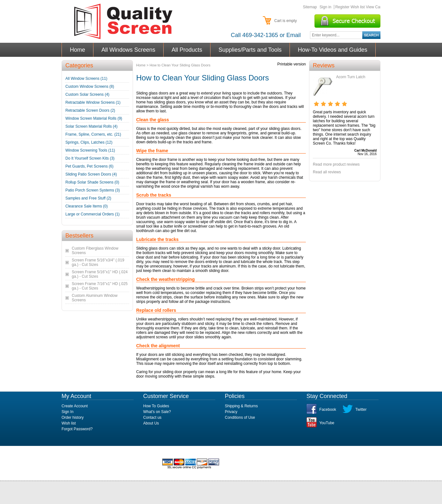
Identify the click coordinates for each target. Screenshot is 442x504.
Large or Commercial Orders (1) (92, 214)
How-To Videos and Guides (333, 50)
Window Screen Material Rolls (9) (94, 118)
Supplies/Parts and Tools (250, 50)
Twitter (361, 410)
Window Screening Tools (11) (90, 150)
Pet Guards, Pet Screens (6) (89, 166)
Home (78, 50)
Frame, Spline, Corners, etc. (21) (93, 134)
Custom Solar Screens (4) (87, 94)
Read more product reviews (336, 164)
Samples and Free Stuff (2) (88, 198)
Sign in (325, 7)
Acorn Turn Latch (351, 77)
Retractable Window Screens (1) (93, 102)
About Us (151, 423)
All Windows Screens (129, 50)
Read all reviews (327, 172)
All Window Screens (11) (86, 79)
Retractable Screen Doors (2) (90, 110)
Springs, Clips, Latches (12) (89, 142)
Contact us (152, 417)
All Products (187, 50)
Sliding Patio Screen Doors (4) (91, 174)
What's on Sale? (157, 412)
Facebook (328, 410)
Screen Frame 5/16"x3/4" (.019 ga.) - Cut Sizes (98, 262)
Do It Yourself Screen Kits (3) (90, 158)
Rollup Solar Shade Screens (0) (92, 182)
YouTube (327, 423)
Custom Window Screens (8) (90, 87)
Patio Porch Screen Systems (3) (93, 190)
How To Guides (156, 406)
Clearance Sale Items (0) (87, 206)
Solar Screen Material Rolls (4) (91, 126)
